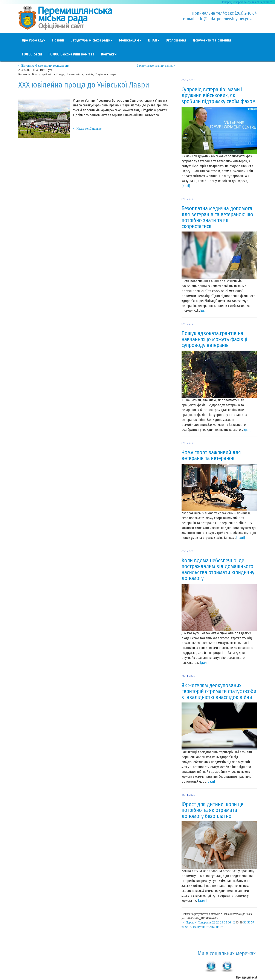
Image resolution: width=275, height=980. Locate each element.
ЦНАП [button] (154, 40)
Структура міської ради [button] (91, 40)
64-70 (189, 927)
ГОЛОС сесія (32, 54)
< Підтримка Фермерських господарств (43, 66)
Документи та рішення (212, 40)
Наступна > (200, 927)
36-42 (231, 922)
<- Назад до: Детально (87, 129)
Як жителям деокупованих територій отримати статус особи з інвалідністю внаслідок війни (219, 691)
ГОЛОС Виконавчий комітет (71, 54)
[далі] (186, 186)
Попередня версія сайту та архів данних (246, 2)
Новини (58, 40)
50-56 (247, 922)
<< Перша (188, 922)
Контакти (109, 54)
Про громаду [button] (34, 40)
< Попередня (203, 922)
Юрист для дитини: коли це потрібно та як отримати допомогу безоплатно (212, 810)
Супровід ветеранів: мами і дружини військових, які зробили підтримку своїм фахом (219, 96)
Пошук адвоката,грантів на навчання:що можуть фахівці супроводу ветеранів (214, 339)
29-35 (224, 922)
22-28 (216, 922)
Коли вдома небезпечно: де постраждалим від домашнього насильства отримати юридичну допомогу (218, 570)
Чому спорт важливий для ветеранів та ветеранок (211, 455)
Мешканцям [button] (130, 40)
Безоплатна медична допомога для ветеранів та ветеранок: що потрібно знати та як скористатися (217, 217)
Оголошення (176, 40)
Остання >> (216, 927)
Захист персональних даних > (156, 66)
